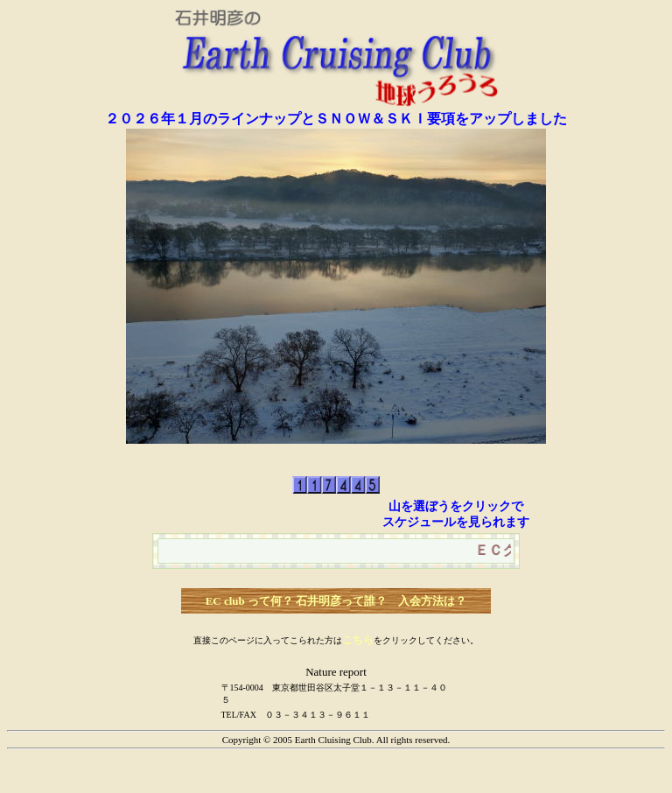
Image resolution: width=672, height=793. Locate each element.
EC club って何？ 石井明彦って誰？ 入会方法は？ (336, 601)
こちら (358, 640)
